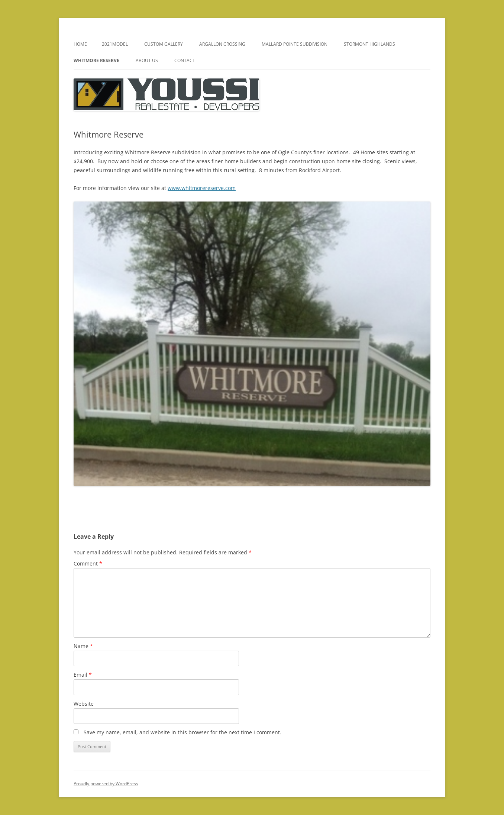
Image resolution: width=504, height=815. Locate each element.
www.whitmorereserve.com (202, 188)
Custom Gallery (164, 44)
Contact (185, 60)
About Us (147, 60)
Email (83, 675)
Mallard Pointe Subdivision (295, 44)
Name (83, 646)
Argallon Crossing (222, 44)
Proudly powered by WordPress (106, 784)
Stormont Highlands (369, 44)
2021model (115, 44)
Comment (88, 563)
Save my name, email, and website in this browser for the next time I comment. (182, 732)
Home (80, 44)
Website (84, 704)
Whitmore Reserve (96, 60)
